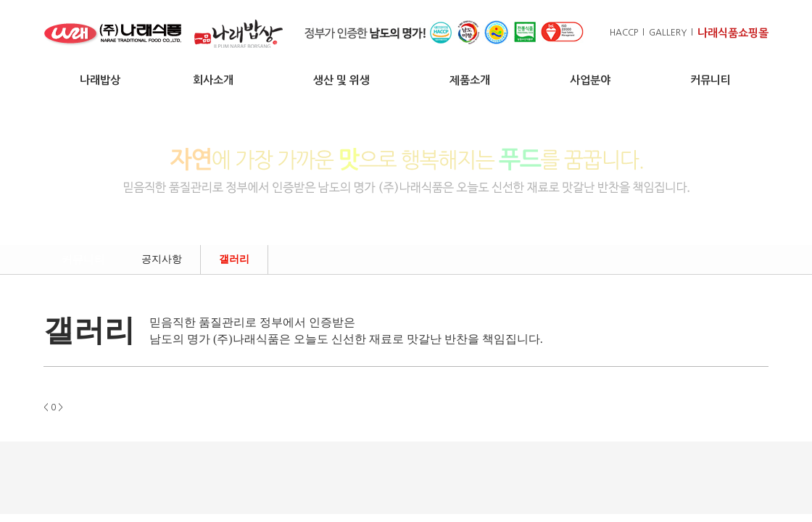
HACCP (624, 33)
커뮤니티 (710, 80)
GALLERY (668, 33)
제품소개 (470, 80)
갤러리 (234, 259)
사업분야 (590, 80)
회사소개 (213, 80)
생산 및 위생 (341, 80)
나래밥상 (100, 80)
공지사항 (162, 259)
